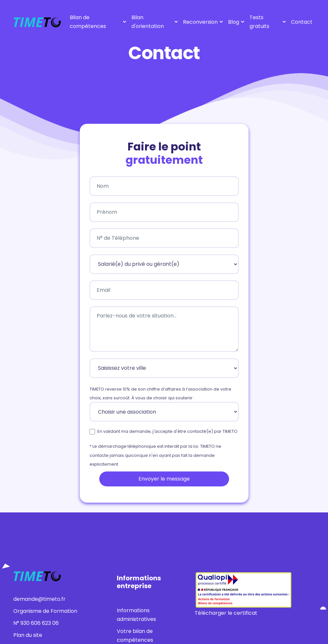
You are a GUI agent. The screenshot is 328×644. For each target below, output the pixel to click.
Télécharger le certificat (226, 613)
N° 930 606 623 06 (36, 623)
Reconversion (200, 22)
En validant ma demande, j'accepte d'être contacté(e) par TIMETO (167, 431)
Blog (234, 22)
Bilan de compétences (88, 22)
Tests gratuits (259, 22)
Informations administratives (136, 615)
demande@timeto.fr (39, 599)
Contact (302, 22)
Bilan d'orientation (148, 22)
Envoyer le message (164, 479)
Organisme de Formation (45, 611)
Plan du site (28, 635)
